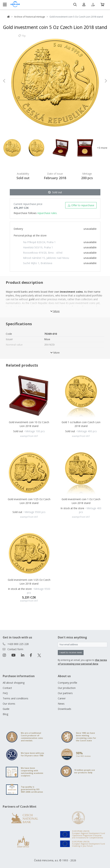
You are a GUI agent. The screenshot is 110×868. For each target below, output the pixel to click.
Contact (7, 688)
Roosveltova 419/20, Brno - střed (43, 253)
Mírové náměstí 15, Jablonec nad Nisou (46, 258)
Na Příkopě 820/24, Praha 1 (39, 242)
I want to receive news (71, 652)
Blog (5, 714)
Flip (22, 37)
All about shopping (14, 683)
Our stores (9, 704)
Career (62, 698)
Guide (6, 709)
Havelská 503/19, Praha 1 (38, 247)
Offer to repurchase (81, 205)
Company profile (68, 683)
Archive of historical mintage (30, 17)
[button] (11, 81)
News (61, 704)
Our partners (65, 693)
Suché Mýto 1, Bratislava (38, 263)
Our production (67, 688)
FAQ (5, 693)
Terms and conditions (15, 698)
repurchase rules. (47, 213)
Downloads (65, 709)
